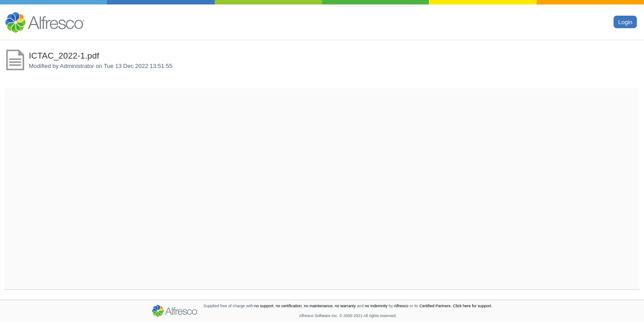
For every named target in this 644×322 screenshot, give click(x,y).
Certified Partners (435, 306)
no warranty (345, 306)
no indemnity (376, 306)
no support (264, 306)
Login (625, 22)
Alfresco (401, 306)
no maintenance (318, 306)
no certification (288, 306)
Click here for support (472, 306)
